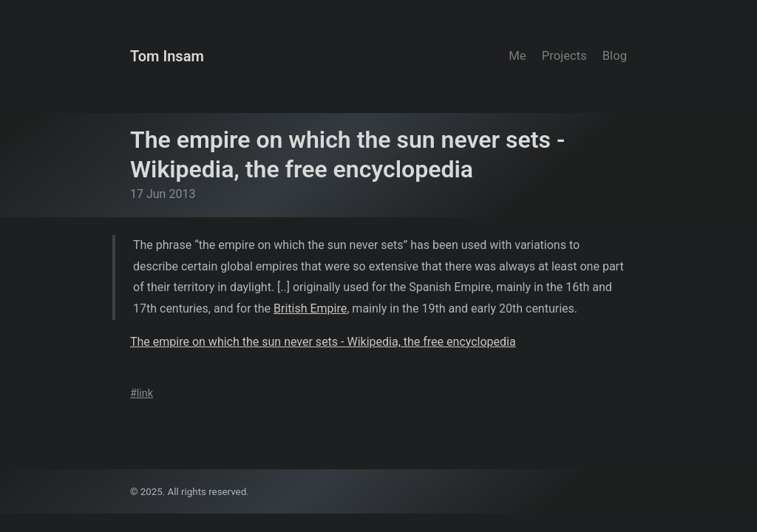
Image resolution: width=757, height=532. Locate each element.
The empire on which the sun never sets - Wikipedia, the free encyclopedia (323, 342)
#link (142, 393)
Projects (564, 56)
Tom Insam (167, 56)
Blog (615, 56)
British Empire (310, 308)
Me (517, 56)
